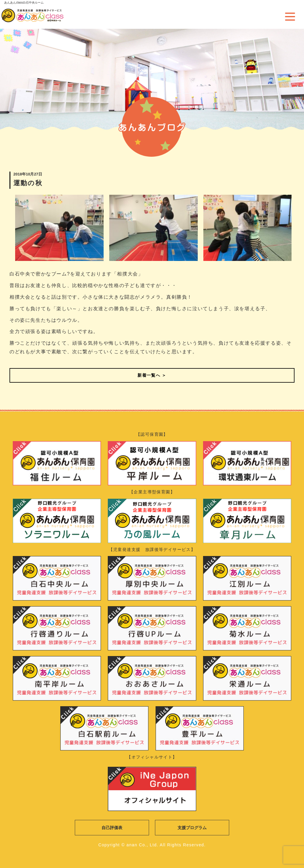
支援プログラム (192, 828)
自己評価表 (112, 828)
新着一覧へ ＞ (152, 375)
